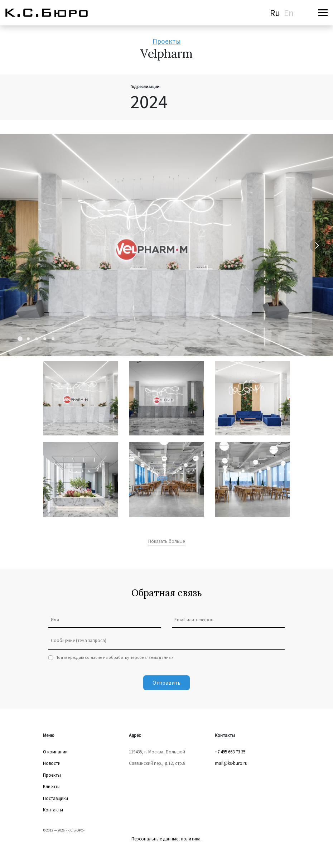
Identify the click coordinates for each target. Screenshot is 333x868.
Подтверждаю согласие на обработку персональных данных (114, 657)
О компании (55, 752)
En (289, 13)
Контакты (53, 810)
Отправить (166, 683)
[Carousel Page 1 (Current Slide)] (20, 339)
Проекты (167, 41)
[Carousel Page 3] (37, 339)
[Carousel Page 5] (53, 339)
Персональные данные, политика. (166, 839)
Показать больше (166, 541)
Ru (275, 13)
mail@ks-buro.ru (231, 763)
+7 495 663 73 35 (230, 752)
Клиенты (52, 787)
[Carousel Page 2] (28, 339)
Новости (52, 763)
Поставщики (56, 798)
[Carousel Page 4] (45, 339)
